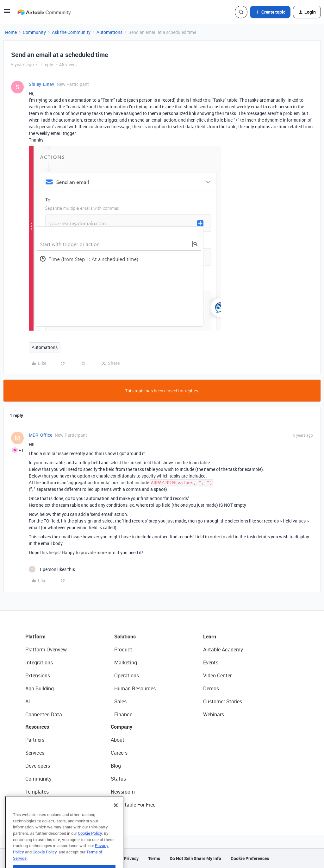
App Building (40, 688)
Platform (35, 637)
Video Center (217, 675)
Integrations (39, 662)
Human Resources (135, 688)
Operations (127, 675)
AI (28, 701)
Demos (211, 688)
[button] (7, 13)
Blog (116, 766)
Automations (109, 32)
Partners (35, 740)
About (118, 740)
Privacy (131, 858)
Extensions (38, 675)
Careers (119, 753)
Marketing (126, 662)
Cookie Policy (90, 848)
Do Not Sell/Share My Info (195, 858)
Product (123, 649)
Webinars (214, 714)
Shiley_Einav (41, 84)
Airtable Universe (44, 805)
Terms (154, 858)
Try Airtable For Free (133, 805)
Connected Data (44, 714)
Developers (38, 766)
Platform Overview (46, 649)
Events (211, 662)
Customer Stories (223, 701)
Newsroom (123, 792)
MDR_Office (40, 435)
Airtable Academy (223, 649)
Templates (37, 792)
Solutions (125, 637)
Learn (210, 637)
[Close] (116, 820)
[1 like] (52, 569)
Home (11, 32)
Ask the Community (71, 32)
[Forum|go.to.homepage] (44, 12)
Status (118, 779)
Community (34, 32)
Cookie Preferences (250, 858)
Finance (123, 714)
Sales (120, 701)
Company (121, 727)
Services (35, 753)
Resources (37, 727)
